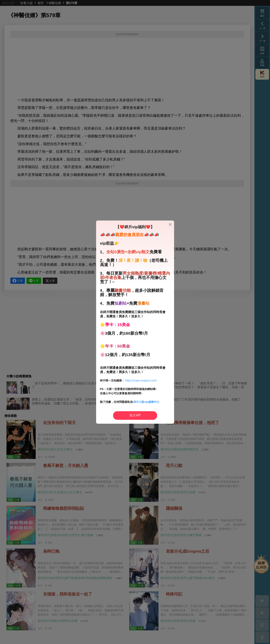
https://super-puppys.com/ (141, 380)
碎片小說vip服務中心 (146, 402)
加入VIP (135, 415)
